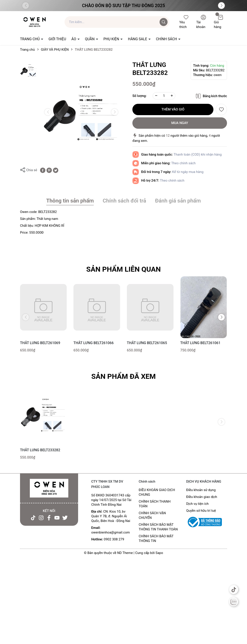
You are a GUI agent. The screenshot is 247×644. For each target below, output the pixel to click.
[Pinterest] (49, 170)
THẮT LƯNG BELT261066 (94, 343)
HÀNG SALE (138, 39)
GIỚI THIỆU (57, 39)
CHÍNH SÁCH (167, 39)
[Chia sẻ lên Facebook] (43, 170)
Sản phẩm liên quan (124, 269)
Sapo (159, 553)
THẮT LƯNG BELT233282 (40, 450)
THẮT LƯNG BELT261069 (40, 343)
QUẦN (90, 39)
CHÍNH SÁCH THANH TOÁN (155, 504)
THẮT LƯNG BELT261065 (147, 343)
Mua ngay (180, 123)
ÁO (74, 39)
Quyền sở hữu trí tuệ (201, 511)
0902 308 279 (114, 539)
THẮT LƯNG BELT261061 (200, 343)
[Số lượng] (164, 96)
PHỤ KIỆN (112, 39)
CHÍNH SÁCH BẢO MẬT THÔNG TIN (156, 539)
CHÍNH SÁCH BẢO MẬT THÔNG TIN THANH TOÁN (158, 527)
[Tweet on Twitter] (56, 170)
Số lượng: (140, 96)
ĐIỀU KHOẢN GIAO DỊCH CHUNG (157, 492)
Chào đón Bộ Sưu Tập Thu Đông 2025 (123, 6)
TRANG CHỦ (30, 39)
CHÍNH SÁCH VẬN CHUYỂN (152, 515)
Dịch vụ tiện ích (197, 504)
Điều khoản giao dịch (202, 497)
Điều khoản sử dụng (201, 490)
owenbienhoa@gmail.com (110, 532)
